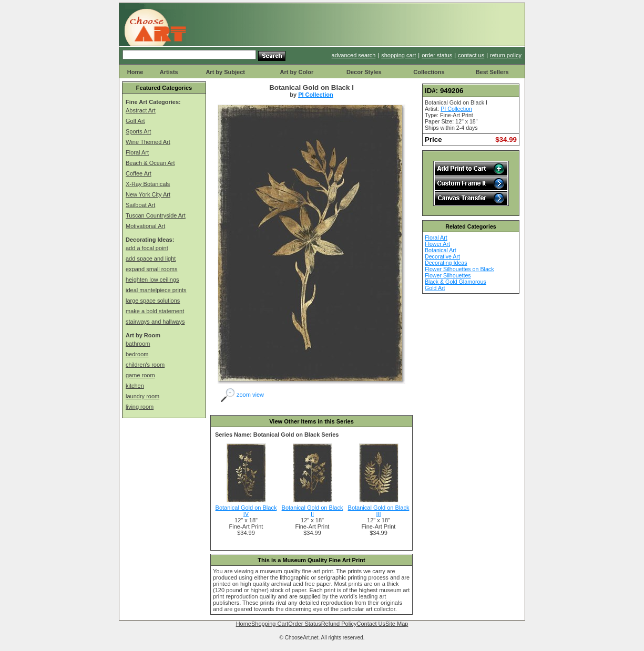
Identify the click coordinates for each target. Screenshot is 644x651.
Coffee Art (139, 173)
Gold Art (435, 288)
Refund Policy (339, 624)
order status (437, 55)
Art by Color (297, 72)
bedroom (137, 354)
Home (135, 72)
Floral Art (137, 152)
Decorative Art (442, 256)
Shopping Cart (270, 624)
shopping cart (398, 55)
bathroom (138, 344)
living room (140, 407)
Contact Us (371, 624)
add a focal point (147, 248)
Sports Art (138, 131)
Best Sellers (492, 72)
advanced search (354, 55)
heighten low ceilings (152, 280)
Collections (429, 72)
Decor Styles (364, 72)
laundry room (142, 396)
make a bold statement (155, 311)
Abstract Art (141, 110)
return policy (506, 55)
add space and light (151, 259)
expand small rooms (151, 269)
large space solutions (153, 301)
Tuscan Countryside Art (156, 215)
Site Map (397, 624)
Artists (169, 72)
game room (140, 375)
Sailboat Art (140, 205)
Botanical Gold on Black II (313, 511)
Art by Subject (225, 72)
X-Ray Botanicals (148, 184)
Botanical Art (441, 250)
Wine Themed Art (148, 142)
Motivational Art (145, 226)
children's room (145, 365)
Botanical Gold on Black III (379, 511)
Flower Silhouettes (448, 275)
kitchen (135, 386)
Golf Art (135, 121)
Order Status (304, 624)
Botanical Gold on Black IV (246, 511)
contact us (471, 55)
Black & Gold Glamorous (456, 282)
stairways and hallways (155, 322)
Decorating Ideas (446, 263)
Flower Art (437, 244)
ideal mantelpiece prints (156, 290)
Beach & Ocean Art (150, 163)
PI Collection (316, 95)
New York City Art (148, 194)
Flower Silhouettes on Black (459, 269)
